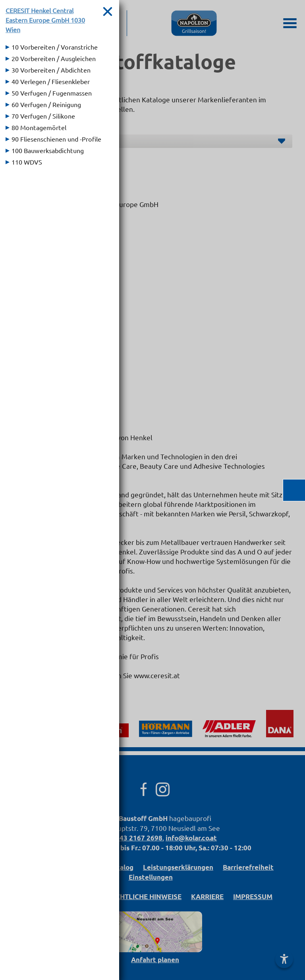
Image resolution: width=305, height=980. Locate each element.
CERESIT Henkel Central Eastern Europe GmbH (45, 20)
